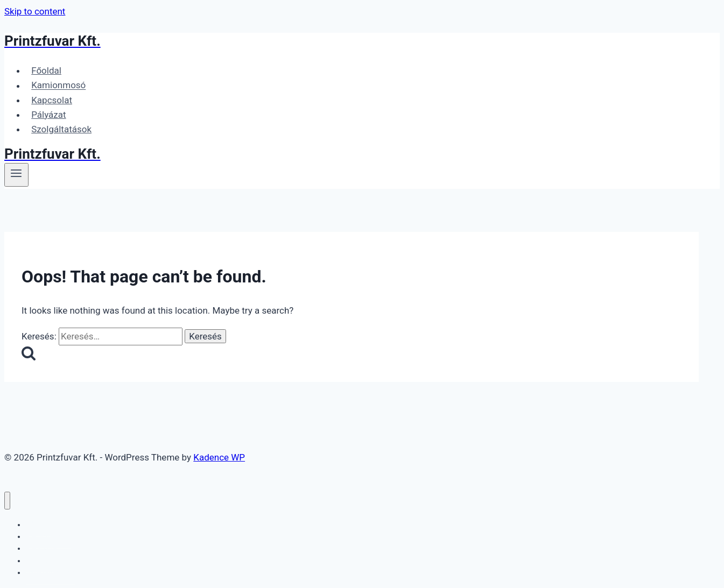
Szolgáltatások (61, 129)
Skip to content (35, 11)
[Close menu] (7, 501)
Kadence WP (219, 457)
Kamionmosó (58, 86)
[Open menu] (16, 175)
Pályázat (48, 115)
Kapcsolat (52, 100)
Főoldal (46, 70)
